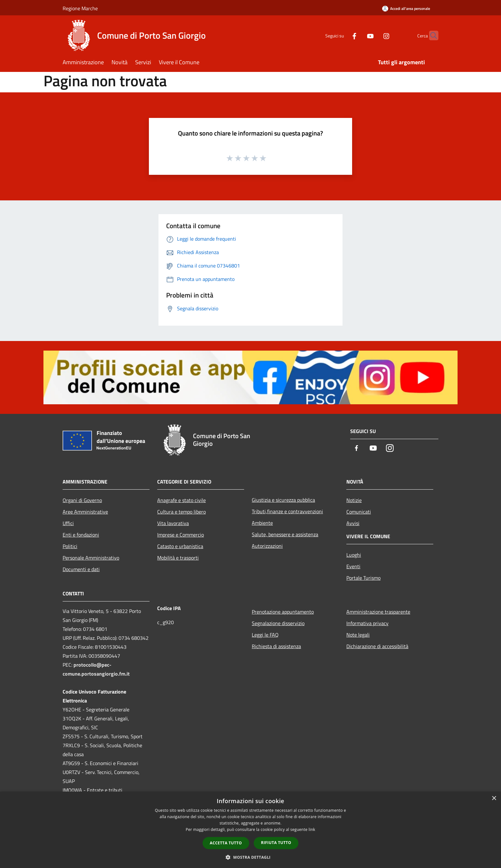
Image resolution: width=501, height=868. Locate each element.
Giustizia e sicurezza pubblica (283, 500)
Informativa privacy (367, 623)
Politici (70, 546)
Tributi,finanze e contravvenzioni (287, 511)
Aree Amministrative (85, 512)
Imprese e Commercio (181, 535)
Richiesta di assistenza (276, 646)
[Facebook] (342, 35)
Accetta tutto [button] (226, 843)
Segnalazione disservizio (278, 623)
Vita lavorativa (173, 523)
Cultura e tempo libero (181, 512)
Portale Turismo (363, 578)
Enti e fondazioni (81, 535)
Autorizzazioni (267, 546)
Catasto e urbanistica (180, 546)
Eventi (353, 566)
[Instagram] (374, 35)
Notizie (354, 500)
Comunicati (359, 512)
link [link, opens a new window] (312, 829)
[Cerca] (431, 35)
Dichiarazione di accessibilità (377, 646)
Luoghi (354, 555)
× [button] (494, 798)
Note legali (358, 635)
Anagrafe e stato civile (181, 500)
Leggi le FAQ (265, 635)
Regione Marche (80, 8)
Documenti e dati (81, 569)
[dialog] (250, 830)
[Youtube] (358, 35)
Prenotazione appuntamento (283, 612)
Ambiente (262, 523)
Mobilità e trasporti (178, 558)
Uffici (68, 523)
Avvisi (353, 523)
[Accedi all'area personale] (406, 8)
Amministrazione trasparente (378, 612)
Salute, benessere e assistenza (285, 534)
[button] (250, 857)
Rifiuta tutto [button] (276, 843)
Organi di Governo (82, 500)
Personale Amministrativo (91, 558)
